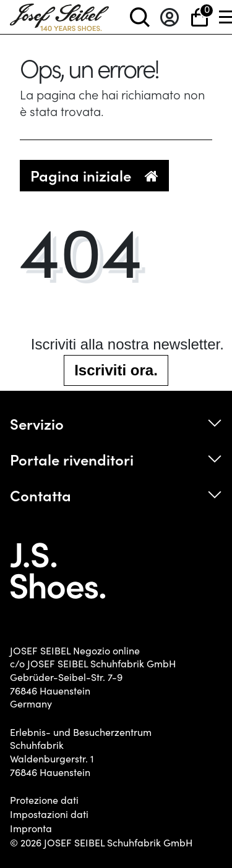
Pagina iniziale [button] (94, 175)
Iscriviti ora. (116, 370)
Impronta (31, 828)
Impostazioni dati (49, 814)
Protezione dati (44, 800)
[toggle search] (140, 17)
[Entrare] (170, 17)
